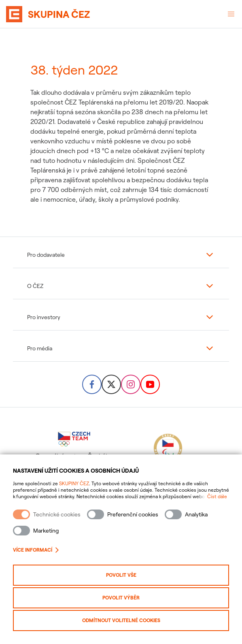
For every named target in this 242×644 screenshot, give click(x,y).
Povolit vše (121, 575)
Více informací (36, 550)
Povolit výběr (121, 598)
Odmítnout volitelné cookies (121, 620)
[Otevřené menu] (231, 14)
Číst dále (217, 496)
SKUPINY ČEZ (74, 483)
